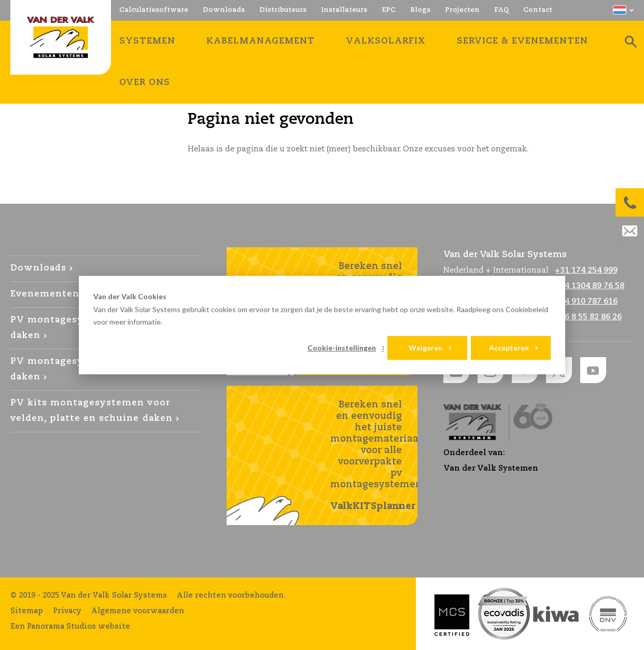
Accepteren (509, 348)
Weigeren (425, 348)
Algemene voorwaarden (138, 611)
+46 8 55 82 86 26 (588, 317)
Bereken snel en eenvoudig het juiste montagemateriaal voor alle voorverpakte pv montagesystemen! (374, 456)
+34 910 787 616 (586, 301)
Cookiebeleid (527, 309)
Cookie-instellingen (342, 348)
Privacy (67, 611)
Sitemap (27, 611)
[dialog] (322, 325)
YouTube (593, 370)
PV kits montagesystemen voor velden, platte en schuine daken (92, 411)
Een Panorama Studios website (70, 627)
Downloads (38, 268)
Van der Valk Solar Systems (61, 37)
